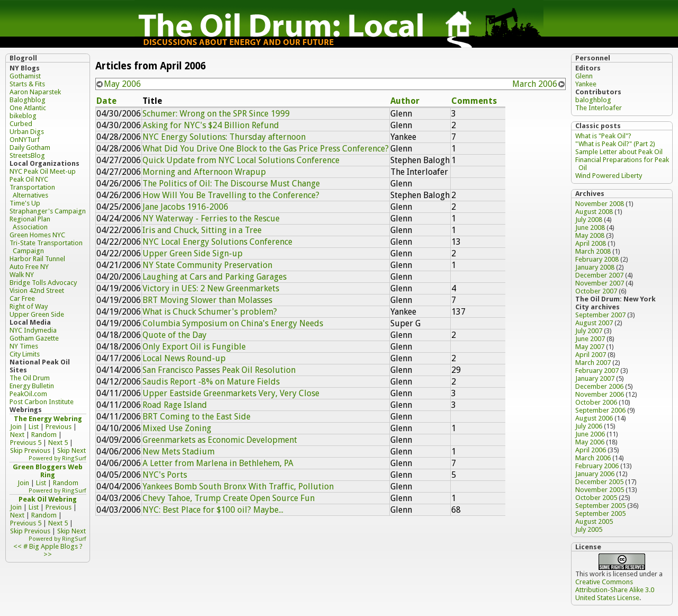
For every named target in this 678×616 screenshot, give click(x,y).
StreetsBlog (27, 155)
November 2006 (600, 394)
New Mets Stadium (179, 452)
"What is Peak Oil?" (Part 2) (615, 144)
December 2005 (599, 482)
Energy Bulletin (32, 386)
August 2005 (594, 521)
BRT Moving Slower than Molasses (207, 300)
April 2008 (591, 243)
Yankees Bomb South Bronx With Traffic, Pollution (238, 486)
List (34, 427)
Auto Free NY (29, 267)
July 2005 (589, 529)
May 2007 (590, 347)
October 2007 (596, 291)
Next (17, 435)
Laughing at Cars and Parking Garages (215, 277)
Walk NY (22, 275)
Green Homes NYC (37, 235)
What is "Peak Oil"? (603, 136)
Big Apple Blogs (53, 546)
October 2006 (596, 402)
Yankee (586, 84)
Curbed (21, 124)
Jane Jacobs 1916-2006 (185, 207)
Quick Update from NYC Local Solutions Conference (241, 160)
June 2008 (590, 227)
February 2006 (597, 466)
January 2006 (595, 474)
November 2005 (600, 490)
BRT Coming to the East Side (197, 417)
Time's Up (25, 203)
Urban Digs (27, 132)
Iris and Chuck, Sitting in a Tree (202, 230)
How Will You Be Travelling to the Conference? (231, 195)
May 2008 (590, 235)
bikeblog (23, 116)
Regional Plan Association (30, 223)
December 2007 (599, 275)
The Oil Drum (30, 378)
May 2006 (122, 84)
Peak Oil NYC (29, 179)
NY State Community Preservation (207, 265)
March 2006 (535, 84)
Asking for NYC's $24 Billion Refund (211, 125)
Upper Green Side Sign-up (193, 253)
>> (48, 554)
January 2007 (595, 378)
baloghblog (593, 100)
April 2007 (591, 355)
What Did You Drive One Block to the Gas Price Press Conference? (266, 149)
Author (405, 101)
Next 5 (58, 443)
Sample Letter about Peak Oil (619, 152)
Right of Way (29, 306)
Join (16, 427)
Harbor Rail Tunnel (37, 259)
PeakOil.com (28, 394)
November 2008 (600, 204)
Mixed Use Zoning (177, 428)
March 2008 (593, 251)
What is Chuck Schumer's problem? (210, 312)
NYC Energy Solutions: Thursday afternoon (224, 137)
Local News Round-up (184, 358)
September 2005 (600, 506)
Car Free (22, 298)
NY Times (24, 346)
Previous (59, 427)
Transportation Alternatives (32, 191)
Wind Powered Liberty (609, 176)
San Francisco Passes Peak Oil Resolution (219, 370)
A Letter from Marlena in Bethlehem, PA (218, 463)
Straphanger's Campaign (48, 211)
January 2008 (595, 267)
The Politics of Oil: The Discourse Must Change (231, 184)
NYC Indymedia (33, 330)
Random (44, 435)
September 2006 (600, 410)
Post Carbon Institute (42, 402)
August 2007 (594, 323)
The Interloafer (599, 108)
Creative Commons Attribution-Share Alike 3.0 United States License (615, 590)
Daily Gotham (30, 148)
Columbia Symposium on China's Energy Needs (233, 323)
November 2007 (600, 283)
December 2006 (599, 386)
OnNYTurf (25, 140)
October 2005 (596, 498)
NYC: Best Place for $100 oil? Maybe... (213, 510)
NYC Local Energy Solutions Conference (217, 242)
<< (17, 546)
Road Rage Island (175, 405)
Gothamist (25, 76)
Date (106, 101)
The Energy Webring (48, 419)
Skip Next (72, 450)
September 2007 (600, 315)
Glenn (584, 76)
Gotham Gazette (34, 338)
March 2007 (593, 363)
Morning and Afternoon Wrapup (204, 172)
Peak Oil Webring (48, 499)
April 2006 (591, 450)
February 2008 (597, 259)
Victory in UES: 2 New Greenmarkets (211, 288)
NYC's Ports (165, 475)
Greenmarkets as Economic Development (220, 440)
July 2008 (589, 220)
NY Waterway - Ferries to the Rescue (211, 218)
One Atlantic (28, 108)
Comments (474, 101)
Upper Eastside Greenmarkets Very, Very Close (231, 393)
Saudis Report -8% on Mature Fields (211, 382)
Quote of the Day (175, 335)
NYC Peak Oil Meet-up (43, 171)
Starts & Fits (27, 84)
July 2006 (589, 426)
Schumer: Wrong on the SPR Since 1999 (216, 114)
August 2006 (594, 418)
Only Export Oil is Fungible (194, 347)
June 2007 (590, 339)
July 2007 (589, 331)
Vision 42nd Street (37, 291)
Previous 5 (26, 443)
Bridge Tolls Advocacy (43, 283)
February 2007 (597, 371)
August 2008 (594, 212)
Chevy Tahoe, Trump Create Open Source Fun (229, 498)
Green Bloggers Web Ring (48, 471)
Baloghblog (28, 100)
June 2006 (590, 434)
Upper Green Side (37, 314)
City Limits (25, 354)
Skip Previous (30, 450)
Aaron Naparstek (35, 92)
